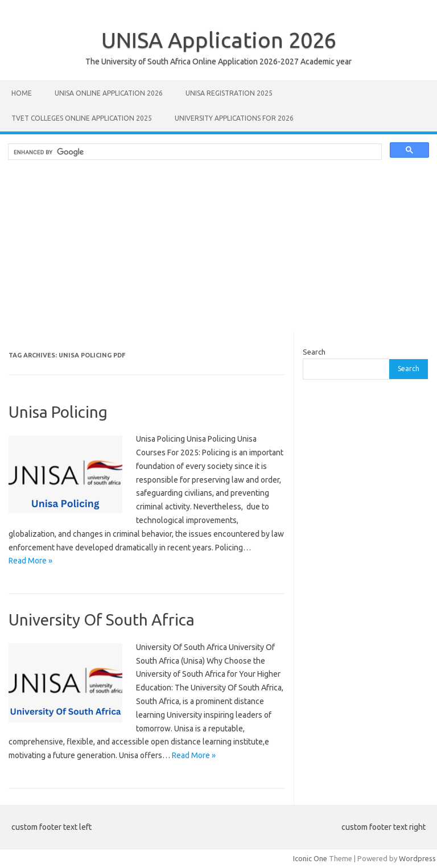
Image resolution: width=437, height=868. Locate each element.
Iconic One (310, 858)
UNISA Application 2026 (219, 40)
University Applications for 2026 (234, 118)
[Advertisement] (218, 252)
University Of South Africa (102, 620)
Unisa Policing (58, 412)
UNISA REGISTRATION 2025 (229, 93)
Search (314, 352)
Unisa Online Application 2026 (109, 93)
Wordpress (417, 858)
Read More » (30, 561)
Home (22, 93)
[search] (194, 152)
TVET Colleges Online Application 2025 (82, 118)
